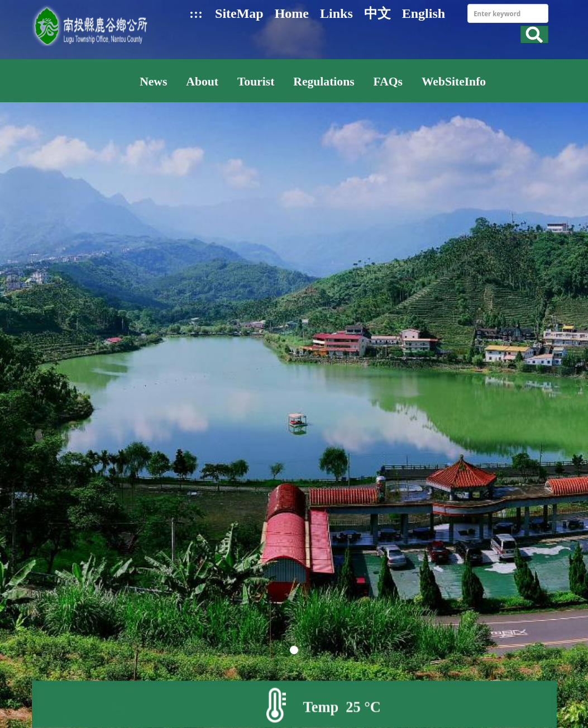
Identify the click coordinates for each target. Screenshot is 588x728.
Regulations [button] (324, 82)
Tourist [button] (256, 82)
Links (336, 13)
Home (292, 13)
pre (39, 348)
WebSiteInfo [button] (454, 82)
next (549, 348)
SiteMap (239, 13)
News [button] (153, 82)
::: (196, 13)
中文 (377, 13)
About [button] (202, 82)
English (424, 13)
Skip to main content (6, 6)
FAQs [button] (388, 82)
